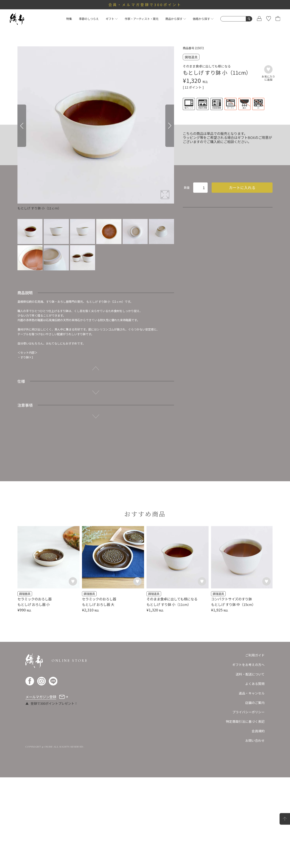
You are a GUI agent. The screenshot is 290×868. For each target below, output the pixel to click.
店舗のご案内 (255, 793)
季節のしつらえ (89, 19)
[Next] (170, 126)
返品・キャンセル (252, 784)
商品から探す (176, 19)
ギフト (112, 19)
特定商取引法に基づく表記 (245, 812)
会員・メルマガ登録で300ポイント (145, 5)
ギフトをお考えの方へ (248, 755)
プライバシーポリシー (248, 803)
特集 (69, 19)
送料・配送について (250, 765)
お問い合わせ (255, 831)
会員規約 (258, 822)
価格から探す (203, 19)
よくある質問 (255, 774)
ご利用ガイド (255, 746)
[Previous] (22, 126)
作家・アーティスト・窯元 (142, 19)
